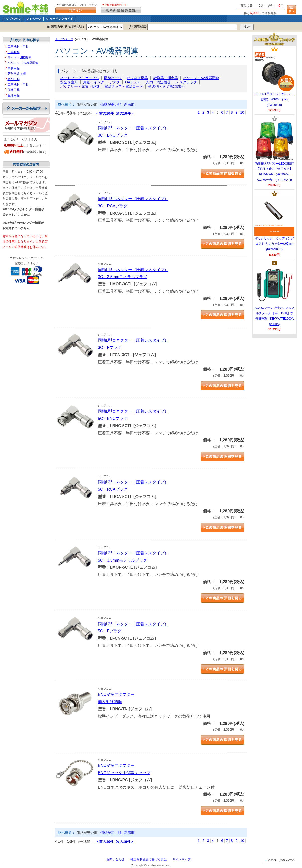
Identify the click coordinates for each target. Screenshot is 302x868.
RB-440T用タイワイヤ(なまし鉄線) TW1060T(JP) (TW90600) (274, 79)
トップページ (12, 19)
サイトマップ (182, 859)
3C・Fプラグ (110, 348)
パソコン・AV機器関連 (201, 78)
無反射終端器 (110, 702)
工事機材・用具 (18, 47)
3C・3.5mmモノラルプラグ (123, 277)
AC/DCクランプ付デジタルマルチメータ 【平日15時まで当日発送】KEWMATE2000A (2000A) (274, 296)
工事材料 (14, 52)
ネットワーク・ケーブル (80, 78)
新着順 (129, 104)
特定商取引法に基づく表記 (148, 859)
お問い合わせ (115, 859)
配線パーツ (113, 78)
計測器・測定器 (166, 78)
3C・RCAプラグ (113, 206)
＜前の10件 (105, 113)
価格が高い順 (111, 104)
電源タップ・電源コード (124, 86)
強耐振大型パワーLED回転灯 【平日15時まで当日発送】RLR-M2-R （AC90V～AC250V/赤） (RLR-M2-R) (274, 151)
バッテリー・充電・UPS (80, 86)
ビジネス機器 (137, 78)
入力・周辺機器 (158, 82)
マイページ (33, 19)
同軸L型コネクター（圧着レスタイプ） (133, 128)
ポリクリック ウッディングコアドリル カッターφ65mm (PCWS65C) (274, 223)
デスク (115, 82)
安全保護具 (69, 82)
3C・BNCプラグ (113, 135)
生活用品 (14, 95)
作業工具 (14, 90)
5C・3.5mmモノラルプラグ (123, 560)
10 (242, 112)
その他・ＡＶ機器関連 (166, 86)
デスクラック (186, 82)
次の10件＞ (125, 113)
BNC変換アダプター (116, 695)
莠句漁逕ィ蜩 (17, 74)
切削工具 (14, 79)
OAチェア (133, 82)
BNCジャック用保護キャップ (124, 773)
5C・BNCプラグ (113, 418)
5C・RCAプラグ (113, 489)
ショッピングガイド (60, 19)
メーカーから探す (26, 108)
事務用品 (14, 68)
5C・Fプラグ (110, 631)
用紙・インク (94, 82)
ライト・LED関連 (19, 58)
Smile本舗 (26, 8)
